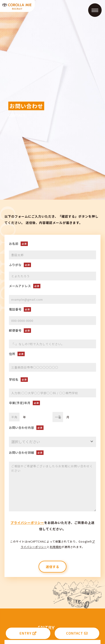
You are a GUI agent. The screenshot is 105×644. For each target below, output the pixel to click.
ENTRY (28, 633)
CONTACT (77, 633)
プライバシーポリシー (27, 523)
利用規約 (56, 547)
